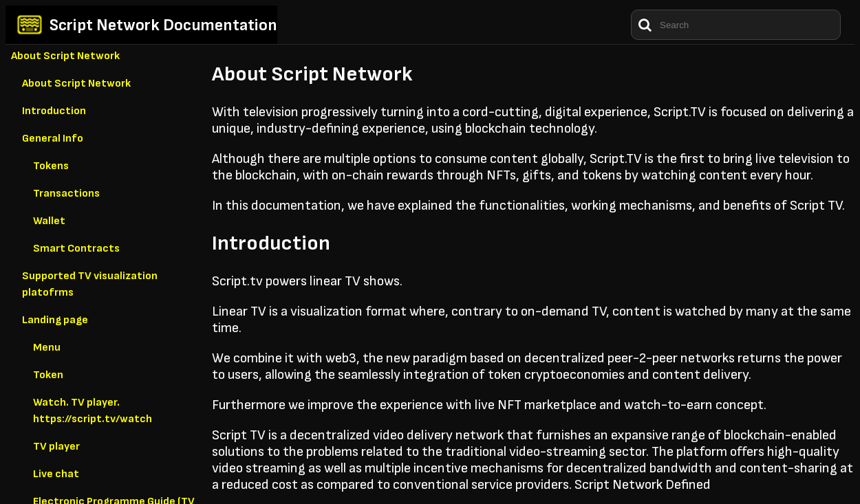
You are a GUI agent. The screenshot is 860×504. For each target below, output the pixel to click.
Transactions (66, 194)
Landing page (55, 320)
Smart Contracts (76, 249)
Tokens (51, 166)
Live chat (56, 474)
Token (48, 375)
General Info (53, 139)
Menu (47, 348)
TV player (56, 447)
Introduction (54, 111)
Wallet (49, 221)
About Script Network (65, 56)
